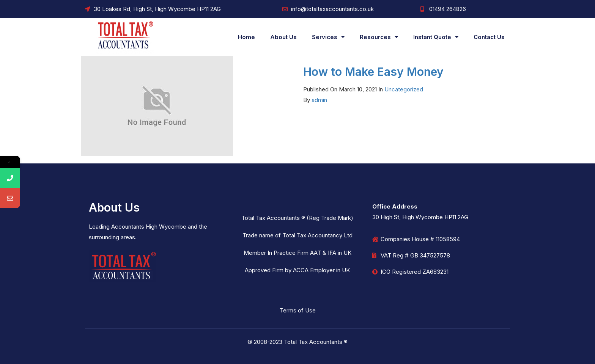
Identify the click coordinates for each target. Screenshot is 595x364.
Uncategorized (404, 89)
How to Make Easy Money (373, 72)
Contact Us (489, 37)
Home (246, 37)
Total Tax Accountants (313, 342)
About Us (283, 37)
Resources (379, 37)
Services (328, 37)
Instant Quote (436, 37)
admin (319, 100)
